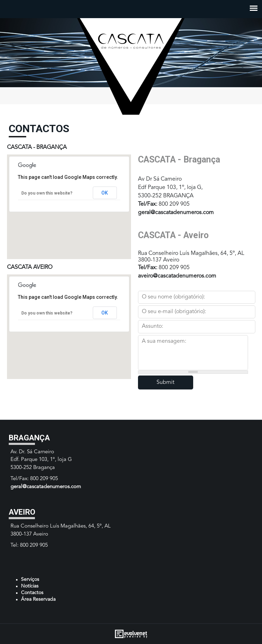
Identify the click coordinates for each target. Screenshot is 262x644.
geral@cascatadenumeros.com (176, 213)
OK (105, 193)
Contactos (32, 593)
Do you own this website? (47, 193)
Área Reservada (38, 599)
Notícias (30, 586)
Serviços (30, 579)
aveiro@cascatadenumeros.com (177, 276)
